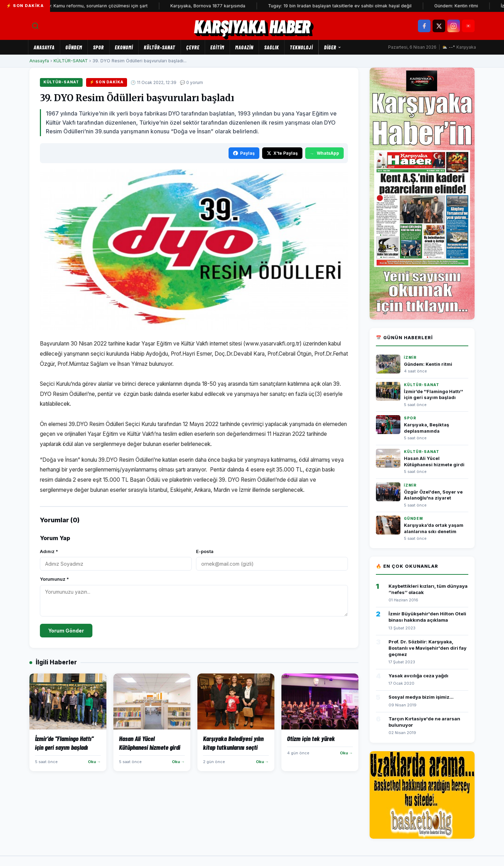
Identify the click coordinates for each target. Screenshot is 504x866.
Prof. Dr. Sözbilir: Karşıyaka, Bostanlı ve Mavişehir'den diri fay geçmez (428, 648)
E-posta (205, 551)
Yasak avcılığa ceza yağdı (418, 676)
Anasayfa (44, 47)
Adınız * (49, 551)
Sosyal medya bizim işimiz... (421, 697)
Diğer (333, 47)
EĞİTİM (217, 47)
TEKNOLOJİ (301, 47)
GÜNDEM (74, 47)
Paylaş (244, 153)
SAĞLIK (272, 47)
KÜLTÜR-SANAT (160, 47)
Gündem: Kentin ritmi (465, 6)
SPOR (99, 47)
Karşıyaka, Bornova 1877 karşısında (217, 6)
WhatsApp (324, 153)
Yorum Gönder (66, 631)
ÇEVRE (193, 47)
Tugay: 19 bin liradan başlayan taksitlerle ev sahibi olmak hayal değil (349, 6)
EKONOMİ (124, 47)
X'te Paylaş (282, 153)
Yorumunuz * (54, 579)
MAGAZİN (244, 47)
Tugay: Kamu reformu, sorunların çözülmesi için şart (102, 6)
